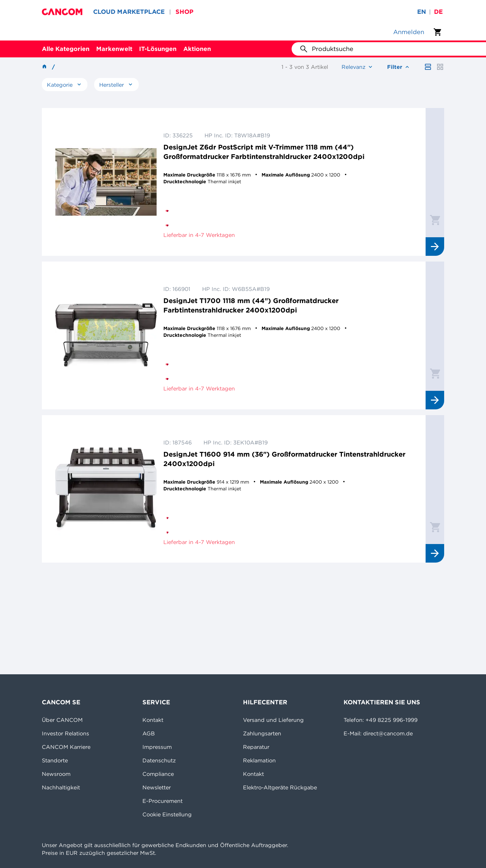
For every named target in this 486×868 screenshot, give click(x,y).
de (438, 12)
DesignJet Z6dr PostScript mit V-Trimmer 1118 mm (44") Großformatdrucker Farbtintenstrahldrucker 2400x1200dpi (264, 152)
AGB (149, 733)
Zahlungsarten (262, 733)
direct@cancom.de (388, 733)
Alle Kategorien (66, 49)
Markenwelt (114, 49)
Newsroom (56, 774)
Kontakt (153, 720)
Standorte (55, 760)
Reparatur (256, 747)
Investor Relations (65, 733)
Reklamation (259, 760)
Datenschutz (159, 760)
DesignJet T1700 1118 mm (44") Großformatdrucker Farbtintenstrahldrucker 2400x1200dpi (251, 305)
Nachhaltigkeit (61, 787)
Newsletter (157, 787)
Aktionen (197, 49)
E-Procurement (163, 801)
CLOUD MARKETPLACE (129, 12)
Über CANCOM (62, 720)
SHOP (184, 12)
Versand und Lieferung (273, 720)
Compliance (158, 774)
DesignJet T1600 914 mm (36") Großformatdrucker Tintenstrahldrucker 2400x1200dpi (284, 459)
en (422, 12)
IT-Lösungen (158, 49)
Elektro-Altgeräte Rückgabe (280, 787)
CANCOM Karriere (66, 747)
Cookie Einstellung (167, 814)
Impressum (157, 747)
